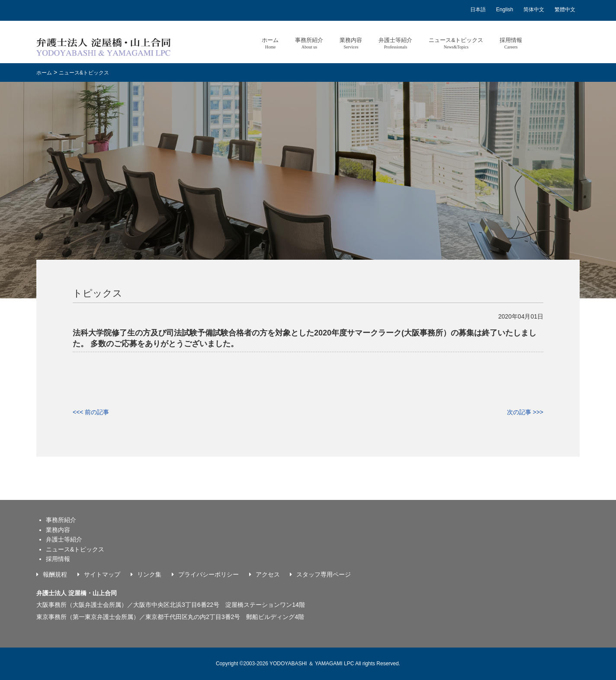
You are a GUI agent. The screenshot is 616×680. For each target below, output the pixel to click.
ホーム (270, 43)
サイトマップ (102, 574)
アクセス (268, 574)
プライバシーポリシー (209, 574)
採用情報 (511, 43)
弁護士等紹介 (395, 43)
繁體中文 (565, 10)
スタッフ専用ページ (324, 574)
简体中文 (534, 10)
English (505, 10)
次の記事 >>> (525, 412)
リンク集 (149, 574)
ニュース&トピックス (456, 43)
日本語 (478, 10)
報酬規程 (55, 574)
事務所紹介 (309, 43)
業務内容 (351, 43)
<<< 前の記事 (91, 412)
